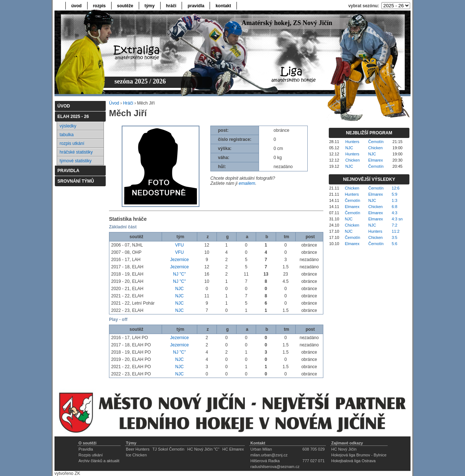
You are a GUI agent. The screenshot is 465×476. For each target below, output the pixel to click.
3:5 (394, 237)
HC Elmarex (233, 449)
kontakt (223, 6)
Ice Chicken (136, 455)
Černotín (376, 142)
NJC (179, 289)
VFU (179, 245)
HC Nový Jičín (344, 449)
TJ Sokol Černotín (168, 449)
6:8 (394, 207)
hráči (171, 6)
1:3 (394, 200)
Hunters (353, 142)
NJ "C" (179, 274)
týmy (150, 6)
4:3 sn (397, 219)
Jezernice (179, 260)
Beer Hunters (138, 449)
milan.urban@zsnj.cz (269, 455)
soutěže (125, 6)
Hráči (128, 103)
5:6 (394, 244)
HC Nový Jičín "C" (203, 449)
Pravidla (86, 449)
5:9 (394, 194)
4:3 (394, 213)
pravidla (196, 6)
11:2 (395, 231)
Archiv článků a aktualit (99, 461)
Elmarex (376, 160)
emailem (247, 183)
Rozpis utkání (91, 455)
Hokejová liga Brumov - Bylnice (359, 455)
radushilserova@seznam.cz (275, 467)
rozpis (99, 6)
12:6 (395, 188)
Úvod (114, 103)
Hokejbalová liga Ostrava (353, 461)
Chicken (376, 148)
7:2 (394, 225)
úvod (76, 6)
